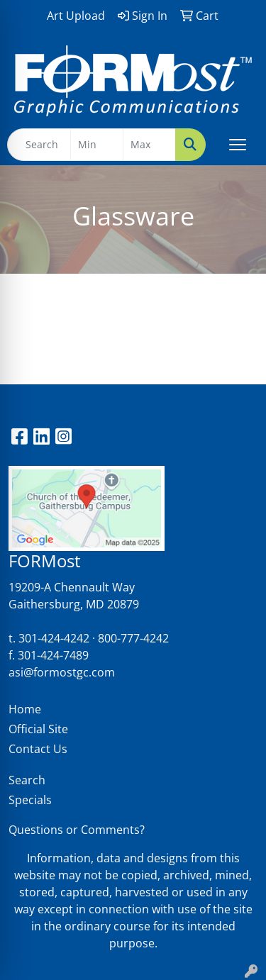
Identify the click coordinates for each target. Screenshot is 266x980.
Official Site (38, 729)
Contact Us (38, 749)
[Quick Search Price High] (149, 145)
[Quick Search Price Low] (97, 145)
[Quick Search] (39, 145)
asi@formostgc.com (62, 672)
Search (27, 780)
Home (25, 709)
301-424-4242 (54, 638)
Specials (30, 800)
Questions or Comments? (77, 830)
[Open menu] (238, 145)
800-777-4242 (133, 638)
